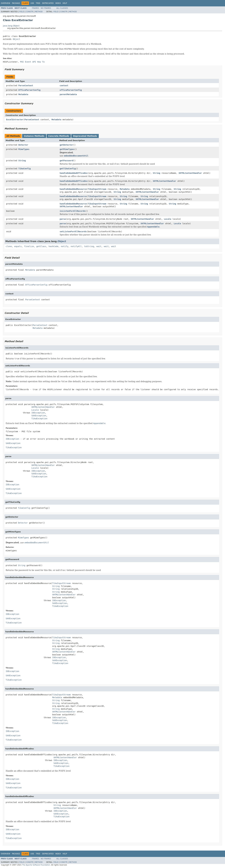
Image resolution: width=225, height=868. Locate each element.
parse (63, 219)
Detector (23, 145)
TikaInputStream (97, 189)
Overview (6, 3)
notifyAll (76, 246)
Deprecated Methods (85, 136)
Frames (36, 8)
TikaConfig (24, 169)
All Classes (62, 8)
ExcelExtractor (15, 120)
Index (58, 3)
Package (16, 3)
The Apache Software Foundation (36, 865)
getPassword (66, 161)
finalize (29, 246)
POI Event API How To (32, 62)
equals (18, 246)
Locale (168, 219)
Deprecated (48, 3)
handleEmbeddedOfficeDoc (74, 173)
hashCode (53, 246)
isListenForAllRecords (73, 211)
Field (22, 12)
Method (39, 12)
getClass (41, 246)
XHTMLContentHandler (190, 173)
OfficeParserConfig (29, 90)
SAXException (39, 416)
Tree (38, 3)
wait (99, 246)
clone (9, 246)
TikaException (39, 419)
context (64, 86)
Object (16, 39)
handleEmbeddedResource (73, 189)
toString (89, 246)
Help (65, 3)
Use (32, 3)
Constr (30, 12)
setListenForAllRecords (73, 232)
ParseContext (26, 86)
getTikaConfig (68, 169)
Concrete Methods (59, 136)
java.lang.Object (11, 26)
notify (65, 246)
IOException (38, 413)
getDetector (66, 145)
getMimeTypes (67, 149)
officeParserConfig (71, 90)
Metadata (23, 94)
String (22, 161)
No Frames (46, 8)
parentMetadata (68, 94)
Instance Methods (34, 136)
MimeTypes (24, 149)
